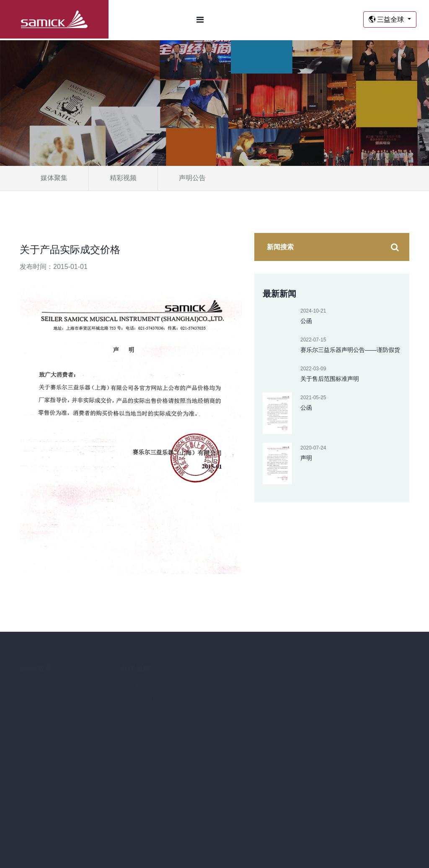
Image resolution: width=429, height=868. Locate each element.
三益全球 (387, 19)
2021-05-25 (313, 398)
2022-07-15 (313, 340)
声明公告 (192, 178)
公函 (306, 321)
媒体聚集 (54, 178)
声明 (306, 458)
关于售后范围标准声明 (330, 379)
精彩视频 (123, 178)
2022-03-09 (313, 369)
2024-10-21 (313, 311)
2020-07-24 (313, 448)
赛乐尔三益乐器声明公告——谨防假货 (350, 350)
